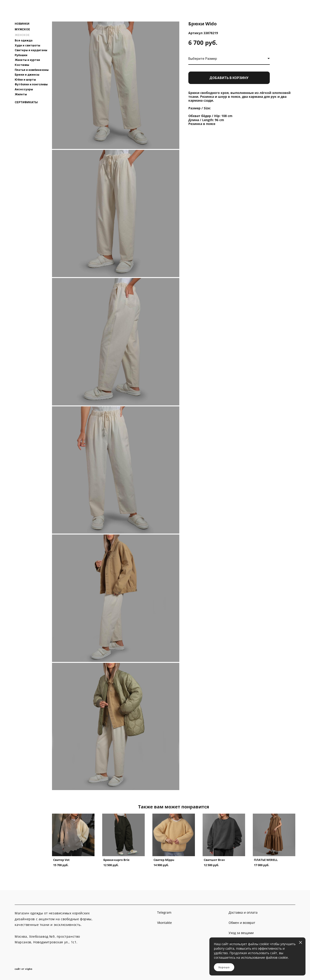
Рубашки (21, 55)
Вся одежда (24, 40)
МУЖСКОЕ (22, 29)
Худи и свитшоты (27, 45)
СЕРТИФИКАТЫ (26, 102)
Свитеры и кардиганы (31, 50)
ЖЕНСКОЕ (22, 35)
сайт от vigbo (24, 969)
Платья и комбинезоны (32, 70)
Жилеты (21, 94)
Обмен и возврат (242, 923)
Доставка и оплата (243, 912)
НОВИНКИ (22, 24)
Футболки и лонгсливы (31, 84)
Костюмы (22, 65)
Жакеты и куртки (27, 60)
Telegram (164, 912)
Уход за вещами (241, 933)
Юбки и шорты (25, 80)
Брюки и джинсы (27, 75)
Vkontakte (164, 923)
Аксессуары (24, 89)
